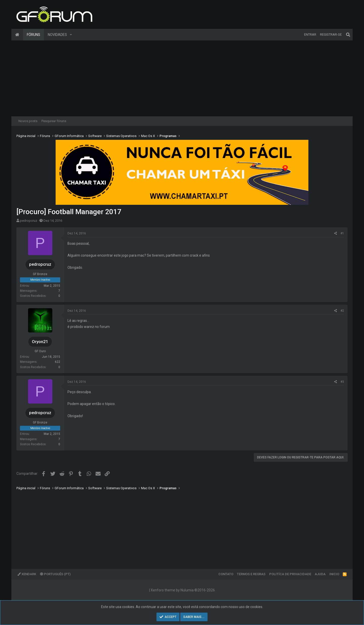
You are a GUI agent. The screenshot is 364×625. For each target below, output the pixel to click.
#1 (342, 233)
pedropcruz (29, 221)
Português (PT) (55, 574)
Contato (226, 574)
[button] (71, 35)
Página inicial (17, 35)
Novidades (57, 35)
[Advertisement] (182, 78)
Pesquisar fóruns (54, 121)
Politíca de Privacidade (290, 574)
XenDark (27, 574)
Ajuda (320, 574)
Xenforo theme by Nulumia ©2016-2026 (183, 590)
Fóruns (33, 35)
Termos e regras (251, 574)
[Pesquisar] (348, 35)
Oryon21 (40, 342)
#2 (342, 311)
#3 (342, 382)
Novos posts (28, 121)
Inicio (334, 574)
